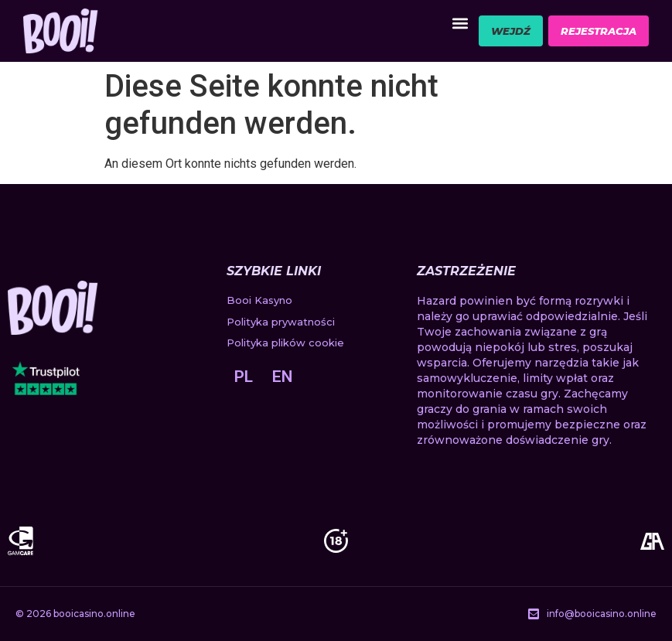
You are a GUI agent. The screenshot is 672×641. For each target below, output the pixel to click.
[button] (460, 24)
